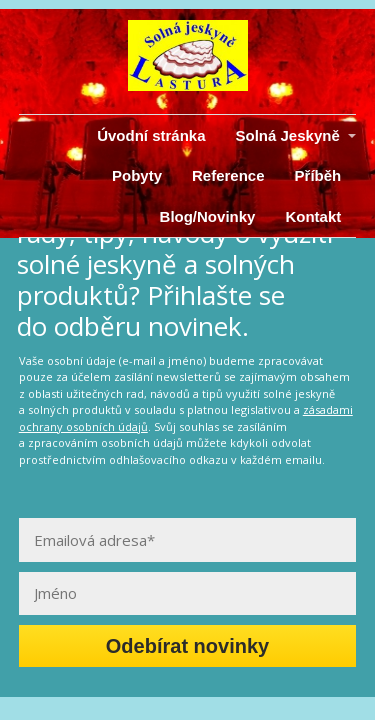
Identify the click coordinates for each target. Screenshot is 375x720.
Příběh (318, 175)
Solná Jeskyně (288, 135)
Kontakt (313, 216)
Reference (228, 175)
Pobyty (137, 175)
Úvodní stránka (151, 135)
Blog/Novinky (208, 216)
